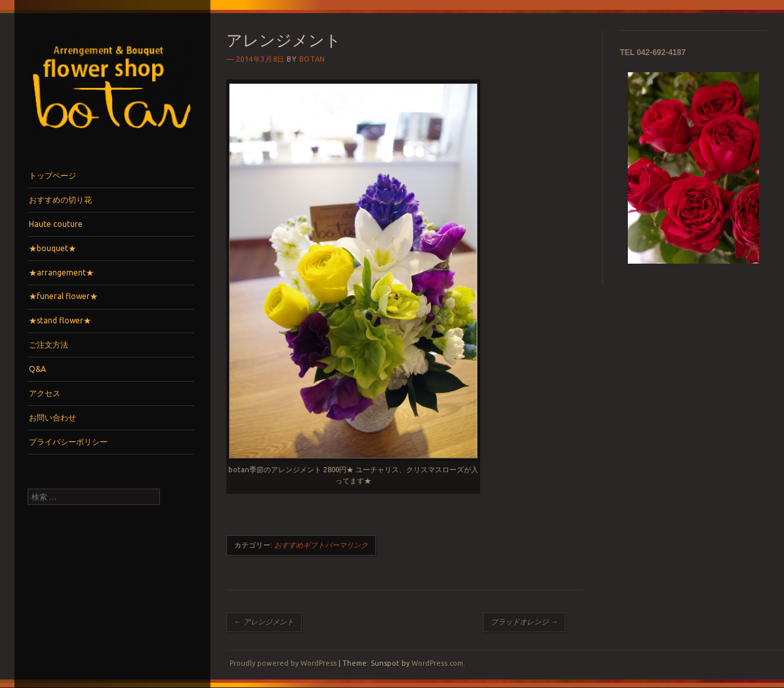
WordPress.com (437, 663)
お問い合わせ (52, 417)
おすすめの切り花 (60, 200)
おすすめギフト (299, 545)
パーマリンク (346, 545)
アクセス (45, 393)
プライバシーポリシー (68, 442)
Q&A (37, 369)
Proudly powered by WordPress (283, 663)
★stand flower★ (60, 320)
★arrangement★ (61, 273)
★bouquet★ (52, 248)
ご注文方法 (49, 345)
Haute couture (56, 224)
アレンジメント (264, 622)
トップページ (52, 175)
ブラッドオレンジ (524, 622)
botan (312, 59)
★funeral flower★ (63, 296)
